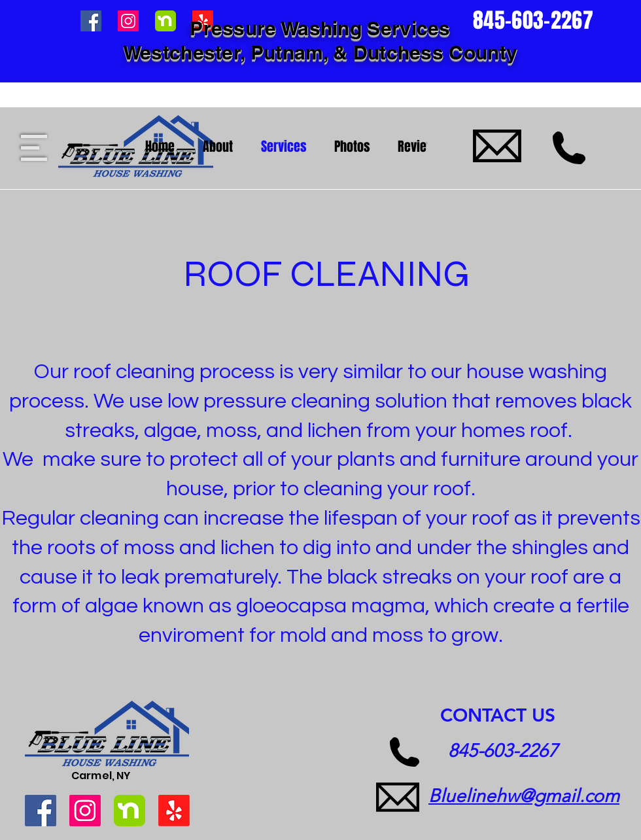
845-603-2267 (503, 751)
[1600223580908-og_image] (130, 811)
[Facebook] (41, 811)
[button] (34, 148)
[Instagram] (85, 811)
